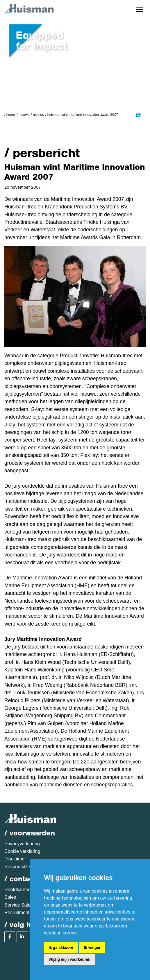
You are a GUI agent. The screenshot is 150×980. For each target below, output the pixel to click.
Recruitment (17, 913)
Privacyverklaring (22, 844)
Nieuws (24, 115)
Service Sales (19, 905)
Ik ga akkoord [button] (61, 947)
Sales (10, 897)
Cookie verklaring (22, 851)
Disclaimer (15, 859)
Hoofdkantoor (18, 890)
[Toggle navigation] (140, 9)
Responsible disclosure (28, 867)
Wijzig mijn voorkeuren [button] (69, 959)
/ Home (10, 115)
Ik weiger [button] (92, 947)
